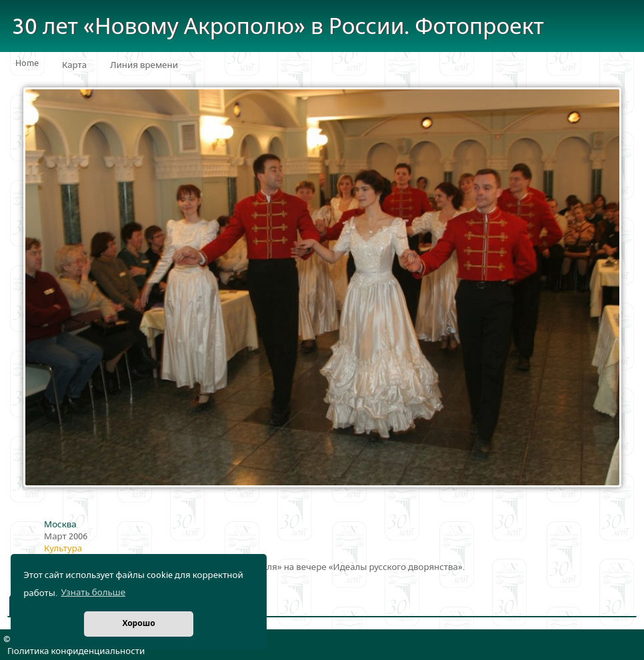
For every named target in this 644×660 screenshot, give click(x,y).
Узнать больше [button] (93, 593)
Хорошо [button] (138, 624)
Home (27, 63)
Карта (74, 65)
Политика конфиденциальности (76, 651)
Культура (63, 549)
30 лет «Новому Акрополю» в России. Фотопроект (278, 27)
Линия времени (144, 65)
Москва (60, 525)
